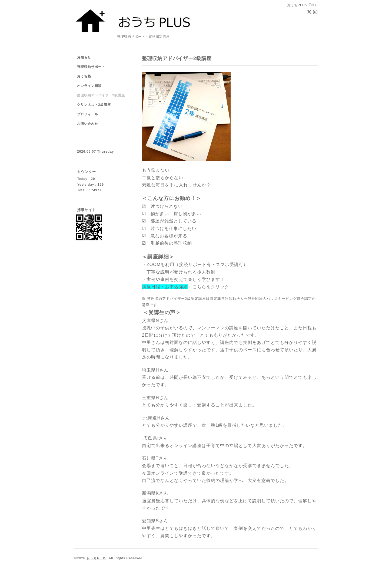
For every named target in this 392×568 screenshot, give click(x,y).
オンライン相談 (89, 86)
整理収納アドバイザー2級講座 (101, 95)
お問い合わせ (88, 124)
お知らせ (84, 57)
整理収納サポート (91, 67)
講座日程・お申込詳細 (165, 287)
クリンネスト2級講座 (94, 105)
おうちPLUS (97, 558)
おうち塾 (84, 76)
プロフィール (88, 114)
